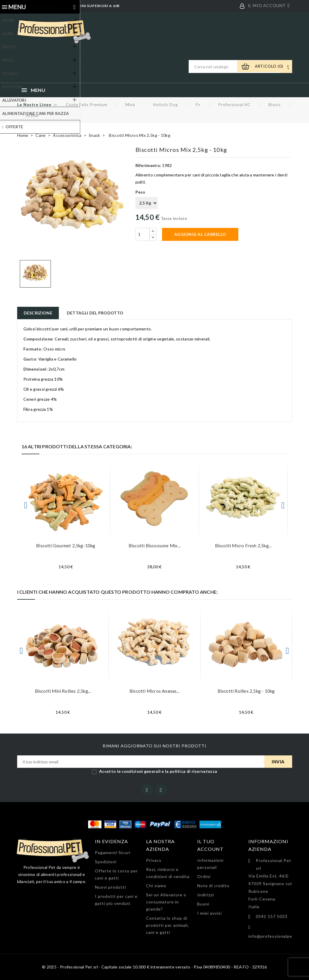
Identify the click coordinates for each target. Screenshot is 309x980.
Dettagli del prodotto (95, 313)
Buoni (203, 904)
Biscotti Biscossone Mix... (154, 546)
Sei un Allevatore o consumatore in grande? (166, 902)
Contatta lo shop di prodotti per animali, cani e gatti (168, 925)
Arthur (33, 116)
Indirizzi (206, 895)
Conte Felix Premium (87, 105)
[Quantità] (143, 234)
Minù (130, 105)
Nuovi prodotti (110, 887)
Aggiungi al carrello (200, 234)
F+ (198, 105)
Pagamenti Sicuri (113, 852)
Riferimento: (148, 165)
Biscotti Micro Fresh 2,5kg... (243, 546)
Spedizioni (106, 862)
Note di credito (213, 886)
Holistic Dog (165, 105)
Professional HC (234, 105)
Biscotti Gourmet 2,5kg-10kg (66, 546)
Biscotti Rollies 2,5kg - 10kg (246, 691)
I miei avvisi (209, 913)
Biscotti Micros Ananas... (154, 691)
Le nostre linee (34, 105)
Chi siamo (156, 886)
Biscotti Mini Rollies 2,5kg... (63, 691)
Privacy (154, 860)
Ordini (204, 876)
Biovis (275, 105)
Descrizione (38, 313)
